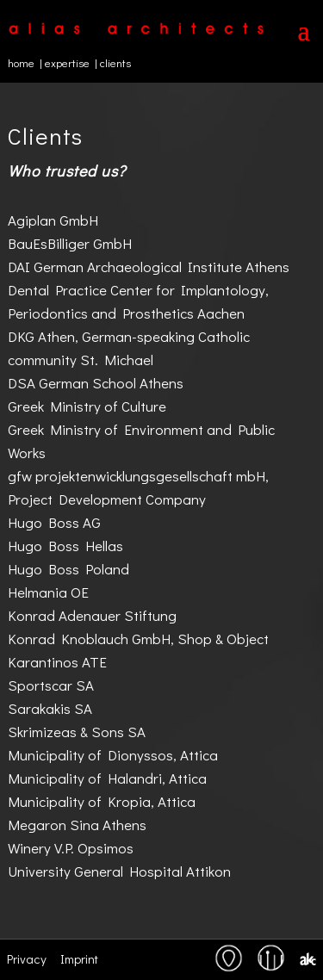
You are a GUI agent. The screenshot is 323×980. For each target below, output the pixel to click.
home (21, 62)
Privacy (27, 958)
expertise (67, 62)
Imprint (79, 958)
